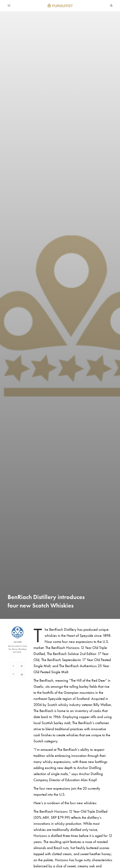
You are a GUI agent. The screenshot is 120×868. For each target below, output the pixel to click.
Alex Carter (18, 642)
